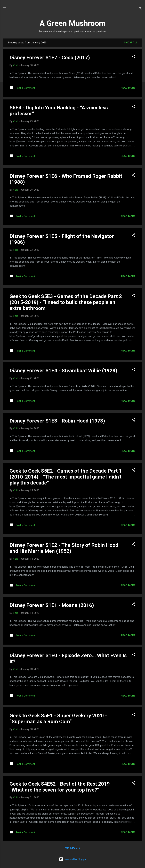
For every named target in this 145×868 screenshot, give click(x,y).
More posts (73, 848)
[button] (133, 57)
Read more (128, 88)
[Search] (140, 9)
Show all (131, 43)
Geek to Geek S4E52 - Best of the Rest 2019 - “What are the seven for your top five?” (61, 787)
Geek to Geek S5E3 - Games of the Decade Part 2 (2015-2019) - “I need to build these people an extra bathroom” (66, 302)
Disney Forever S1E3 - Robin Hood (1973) (57, 421)
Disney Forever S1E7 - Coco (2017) (50, 57)
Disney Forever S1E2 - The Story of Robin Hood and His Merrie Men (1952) (64, 548)
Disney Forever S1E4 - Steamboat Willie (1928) (63, 370)
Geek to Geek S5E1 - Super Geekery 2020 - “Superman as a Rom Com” (58, 718)
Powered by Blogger (73, 859)
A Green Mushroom (72, 23)
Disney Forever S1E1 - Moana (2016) (52, 605)
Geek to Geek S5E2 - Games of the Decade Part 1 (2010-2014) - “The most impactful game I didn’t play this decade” (66, 477)
